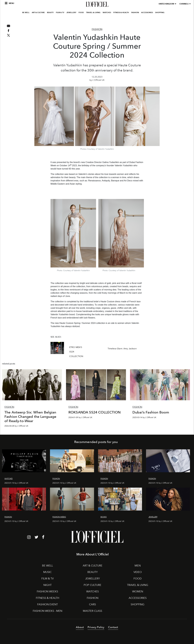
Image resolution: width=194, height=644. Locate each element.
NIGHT (47, 585)
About (80, 627)
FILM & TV (60, 19)
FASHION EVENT (47, 604)
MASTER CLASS (92, 611)
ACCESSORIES (147, 19)
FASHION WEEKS (47, 591)
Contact (113, 627)
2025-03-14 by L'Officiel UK (144, 417)
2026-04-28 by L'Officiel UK (16, 426)
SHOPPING (160, 19)
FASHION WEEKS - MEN (47, 611)
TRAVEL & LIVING (93, 19)
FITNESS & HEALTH (121, 19)
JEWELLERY (71, 19)
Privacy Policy (96, 627)
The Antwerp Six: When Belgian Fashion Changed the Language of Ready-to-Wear (30, 416)
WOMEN (138, 591)
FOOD (81, 19)
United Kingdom (167, 4)
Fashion (97, 29)
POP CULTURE (92, 585)
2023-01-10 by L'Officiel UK (16, 483)
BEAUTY (50, 19)
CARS (92, 604)
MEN (138, 566)
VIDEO (138, 572)
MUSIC (47, 572)
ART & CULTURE (38, 19)
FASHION (135, 19)
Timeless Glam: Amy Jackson (122, 349)
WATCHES (107, 19)
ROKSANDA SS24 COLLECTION (95, 412)
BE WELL (26, 19)
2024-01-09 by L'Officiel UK (80, 417)
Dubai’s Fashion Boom (151, 412)
